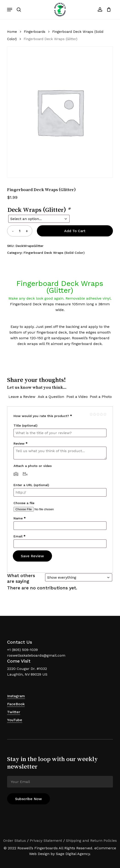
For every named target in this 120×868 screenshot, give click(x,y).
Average (98, 414)
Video (25, 474)
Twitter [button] (14, 712)
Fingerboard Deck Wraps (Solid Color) (54, 253)
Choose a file (24, 503)
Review (20, 443)
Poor (91, 414)
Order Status (15, 841)
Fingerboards (35, 32)
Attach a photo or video (33, 466)
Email (19, 536)
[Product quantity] (20, 231)
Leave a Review (22, 397)
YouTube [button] (15, 720)
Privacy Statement (46, 841)
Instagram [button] (16, 696)
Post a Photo (101, 397)
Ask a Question (51, 397)
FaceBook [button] (16, 704)
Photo (16, 474)
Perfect (105, 414)
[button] (10, 10)
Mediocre (95, 414)
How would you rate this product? (43, 416)
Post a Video (77, 397)
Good (101, 414)
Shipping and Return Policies (91, 841)
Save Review (32, 556)
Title (25, 425)
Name (20, 518)
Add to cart (75, 231)
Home (12, 32)
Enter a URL (31, 485)
